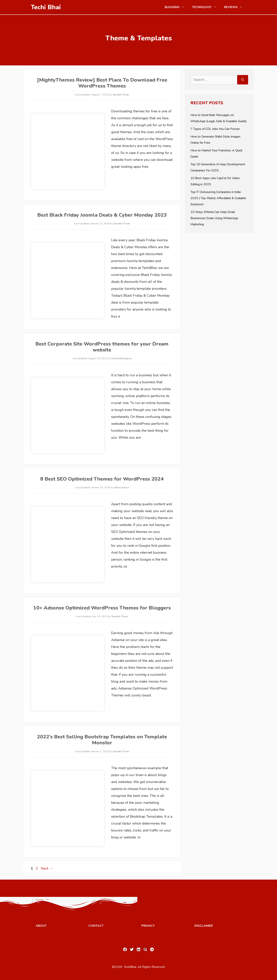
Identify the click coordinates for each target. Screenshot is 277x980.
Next (47, 868)
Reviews (235, 7)
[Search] (243, 80)
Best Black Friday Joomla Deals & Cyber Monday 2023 (102, 215)
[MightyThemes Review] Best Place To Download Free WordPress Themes (102, 83)
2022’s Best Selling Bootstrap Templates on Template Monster (102, 740)
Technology (206, 7)
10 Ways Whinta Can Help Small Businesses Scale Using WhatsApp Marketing (214, 218)
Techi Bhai (46, 7)
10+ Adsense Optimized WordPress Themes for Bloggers (102, 608)
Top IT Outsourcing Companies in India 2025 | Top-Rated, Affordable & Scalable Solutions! (218, 198)
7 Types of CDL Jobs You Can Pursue (215, 129)
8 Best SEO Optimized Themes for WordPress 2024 (102, 479)
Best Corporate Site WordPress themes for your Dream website (102, 347)
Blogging (176, 7)
